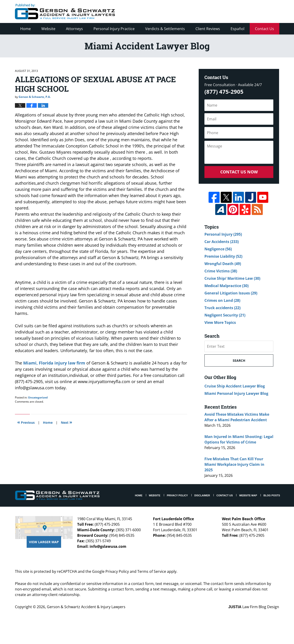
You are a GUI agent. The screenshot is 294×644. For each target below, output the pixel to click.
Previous (26, 422)
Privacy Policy (177, 495)
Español (237, 29)
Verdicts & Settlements (165, 29)
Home (25, 29)
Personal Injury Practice (114, 29)
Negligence (218, 249)
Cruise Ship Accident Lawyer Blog (235, 386)
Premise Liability (223, 256)
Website (48, 29)
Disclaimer (202, 495)
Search (239, 360)
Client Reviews (208, 29)
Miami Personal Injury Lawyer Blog (236, 393)
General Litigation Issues (231, 293)
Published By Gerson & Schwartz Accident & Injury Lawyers (241, 11)
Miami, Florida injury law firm (55, 363)
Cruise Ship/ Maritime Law (232, 278)
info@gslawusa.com (108, 546)
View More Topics (220, 322)
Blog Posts (272, 495)
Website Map (248, 495)
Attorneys (74, 29)
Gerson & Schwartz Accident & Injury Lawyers (86, 607)
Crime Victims (221, 271)
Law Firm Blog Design (254, 607)
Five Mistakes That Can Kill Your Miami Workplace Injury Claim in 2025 (234, 464)
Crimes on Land (222, 300)
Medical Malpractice (226, 286)
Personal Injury (223, 234)
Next (66, 422)
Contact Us (264, 29)
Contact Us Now (239, 172)
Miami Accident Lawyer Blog (65, 11)
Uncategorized (38, 397)
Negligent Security (225, 315)
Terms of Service (152, 571)
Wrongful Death (223, 264)
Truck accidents (222, 308)
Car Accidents (222, 242)
